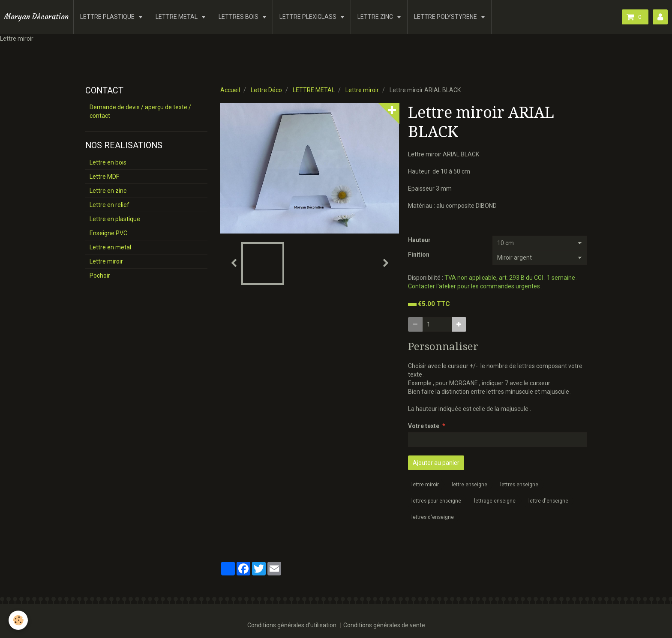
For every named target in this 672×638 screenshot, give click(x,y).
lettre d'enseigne (548, 501)
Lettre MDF (104, 177)
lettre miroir (425, 485)
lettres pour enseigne (436, 501)
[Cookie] (18, 620)
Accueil (230, 90)
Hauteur (419, 240)
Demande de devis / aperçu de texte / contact (140, 111)
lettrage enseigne (495, 501)
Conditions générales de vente (384, 625)
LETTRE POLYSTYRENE (446, 17)
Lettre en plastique (115, 219)
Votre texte (424, 426)
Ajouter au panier (436, 463)
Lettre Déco (266, 90)
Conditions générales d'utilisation (292, 625)
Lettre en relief (109, 205)
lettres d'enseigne (433, 517)
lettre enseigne (469, 485)
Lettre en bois (108, 162)
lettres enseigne (519, 485)
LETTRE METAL (177, 17)
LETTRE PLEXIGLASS (309, 17)
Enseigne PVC (108, 233)
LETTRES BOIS (239, 17)
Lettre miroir (362, 90)
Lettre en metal (110, 247)
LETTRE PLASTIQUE (108, 17)
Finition (419, 255)
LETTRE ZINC (376, 17)
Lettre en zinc (108, 191)
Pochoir (100, 276)
